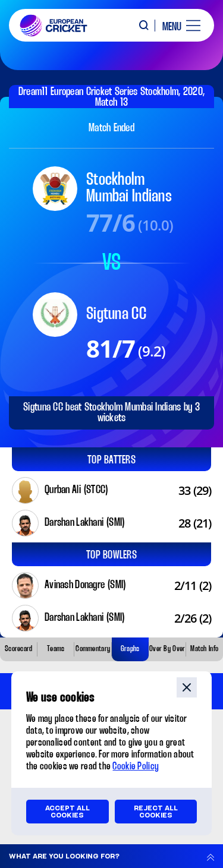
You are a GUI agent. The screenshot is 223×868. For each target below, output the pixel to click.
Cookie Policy (136, 767)
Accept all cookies (67, 812)
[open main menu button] (177, 26)
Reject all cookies (156, 812)
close (187, 687)
